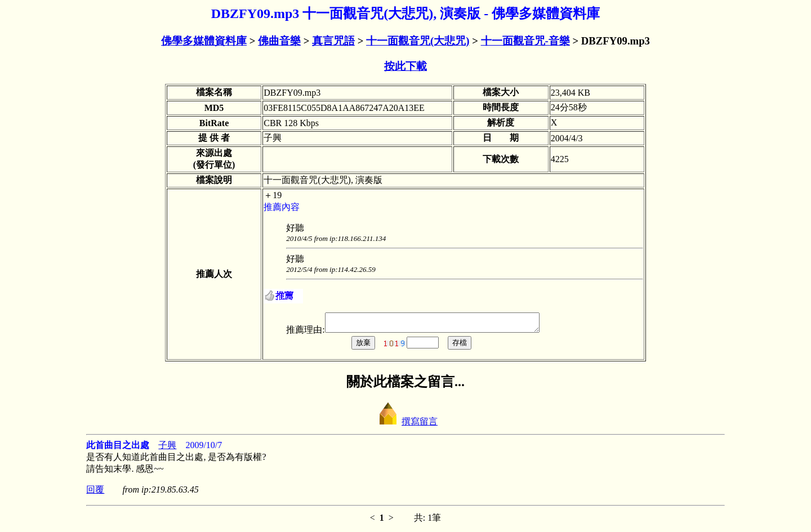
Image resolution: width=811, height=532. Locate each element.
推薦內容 (282, 207)
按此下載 (405, 66)
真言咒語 (333, 41)
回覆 (95, 493)
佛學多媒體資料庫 (204, 41)
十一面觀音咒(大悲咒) (418, 41)
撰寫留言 (405, 425)
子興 (167, 448)
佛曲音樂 (279, 41)
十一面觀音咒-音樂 (525, 41)
